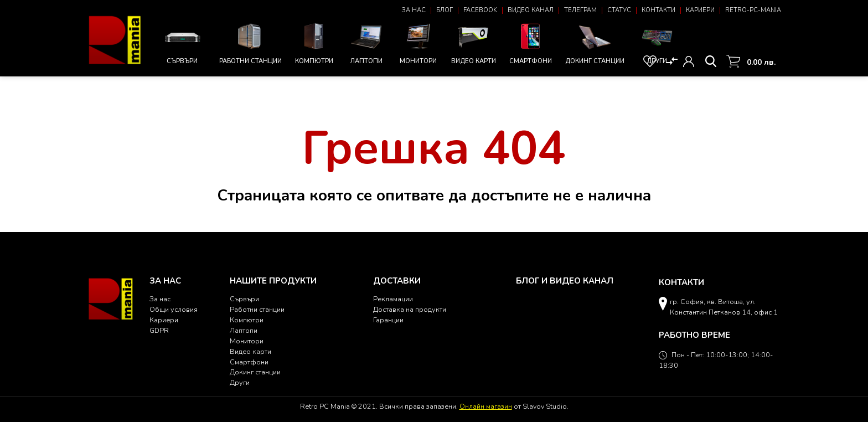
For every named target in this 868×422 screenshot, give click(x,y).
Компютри (314, 42)
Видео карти (474, 42)
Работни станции (250, 42)
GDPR (159, 330)
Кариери (700, 10)
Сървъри (182, 44)
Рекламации (393, 299)
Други (657, 42)
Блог (445, 10)
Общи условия (174, 309)
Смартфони (531, 42)
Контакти (658, 10)
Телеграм (580, 10)
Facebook (480, 10)
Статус (619, 10)
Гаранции (388, 320)
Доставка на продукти (410, 309)
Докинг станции (595, 44)
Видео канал (531, 10)
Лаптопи (366, 42)
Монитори (418, 42)
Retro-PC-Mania (753, 10)
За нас (414, 10)
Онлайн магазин (486, 406)
